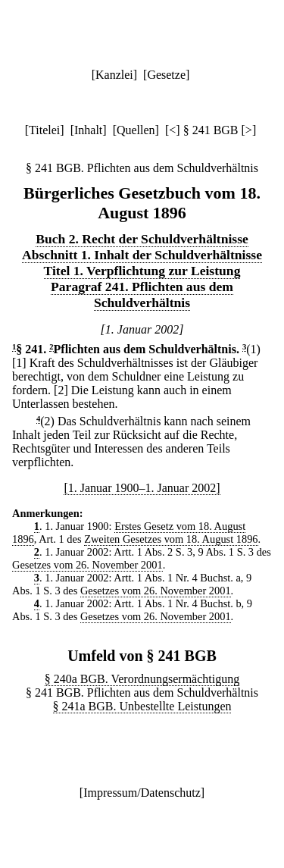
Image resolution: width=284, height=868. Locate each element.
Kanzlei (114, 75)
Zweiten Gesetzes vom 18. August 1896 (171, 539)
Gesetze (166, 75)
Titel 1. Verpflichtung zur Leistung (142, 271)
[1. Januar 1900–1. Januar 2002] (142, 488)
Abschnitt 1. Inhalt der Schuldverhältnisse (142, 255)
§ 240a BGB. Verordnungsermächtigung (142, 679)
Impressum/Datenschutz (142, 793)
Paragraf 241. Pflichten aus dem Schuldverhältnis (142, 295)
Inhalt (88, 130)
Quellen (136, 130)
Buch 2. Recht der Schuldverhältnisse (142, 239)
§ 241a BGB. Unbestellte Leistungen (142, 706)
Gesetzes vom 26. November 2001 (87, 565)
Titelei (44, 130)
